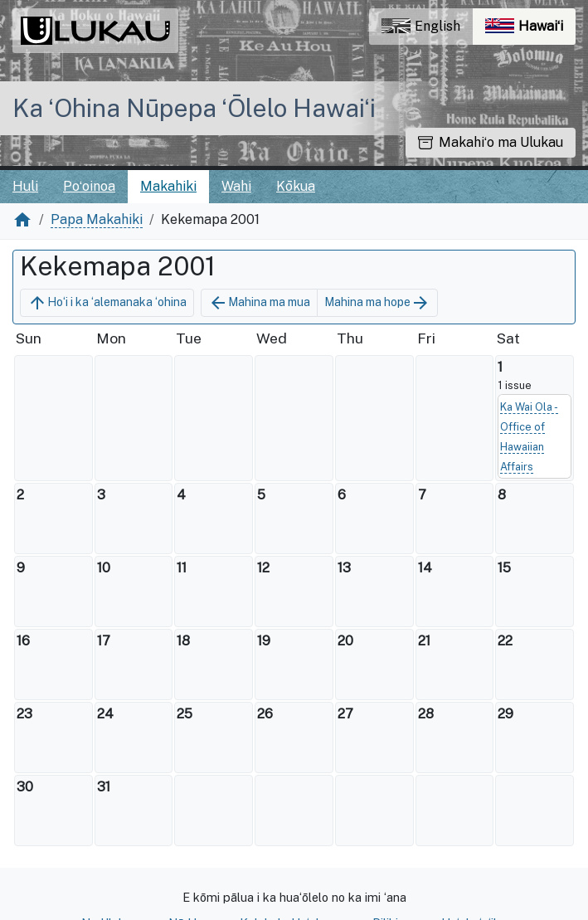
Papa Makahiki (97, 219)
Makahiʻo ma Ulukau (491, 142)
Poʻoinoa (89, 186)
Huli (25, 186)
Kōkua (296, 186)
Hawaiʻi (530, 30)
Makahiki (168, 186)
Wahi (236, 186)
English (421, 26)
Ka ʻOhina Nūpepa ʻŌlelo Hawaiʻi (194, 108)
